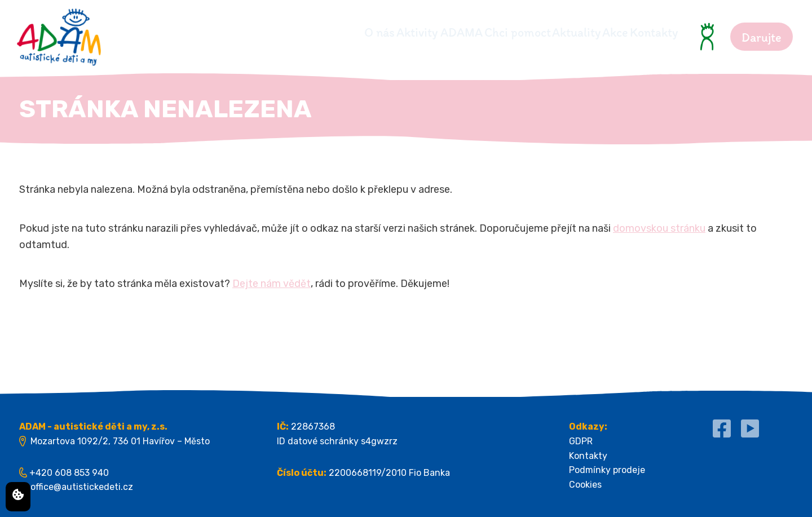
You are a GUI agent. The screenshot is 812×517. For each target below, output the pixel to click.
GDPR (581, 441)
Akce (594, 32)
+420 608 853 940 (69, 473)
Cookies (585, 485)
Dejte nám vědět (272, 284)
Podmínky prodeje (607, 470)
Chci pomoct (454, 32)
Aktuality (535, 32)
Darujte (762, 37)
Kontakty (654, 32)
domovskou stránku (659, 228)
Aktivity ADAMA (356, 32)
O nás (275, 32)
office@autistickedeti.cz (82, 487)
